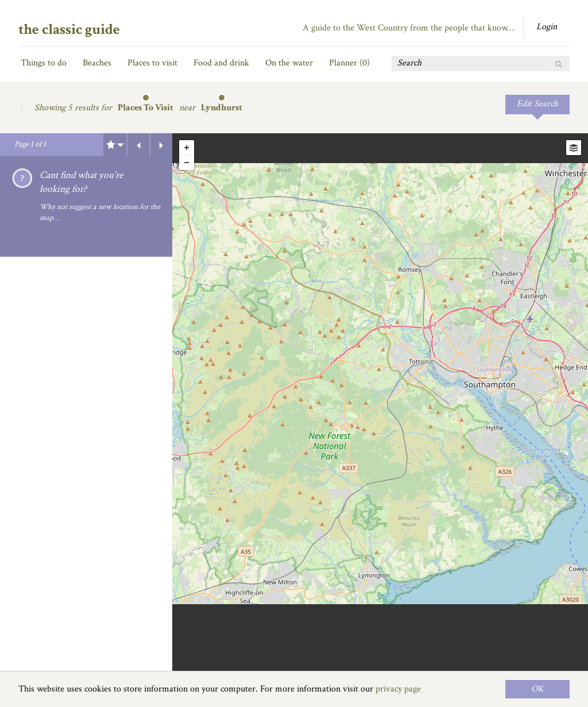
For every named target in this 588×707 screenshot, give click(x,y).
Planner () (349, 63)
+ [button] (187, 148)
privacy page (398, 689)
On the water (289, 63)
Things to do (44, 63)
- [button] (187, 163)
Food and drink (221, 63)
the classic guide (69, 29)
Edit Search (537, 104)
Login (547, 27)
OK (537, 689)
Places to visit (152, 63)
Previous (138, 145)
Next (161, 145)
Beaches (97, 63)
